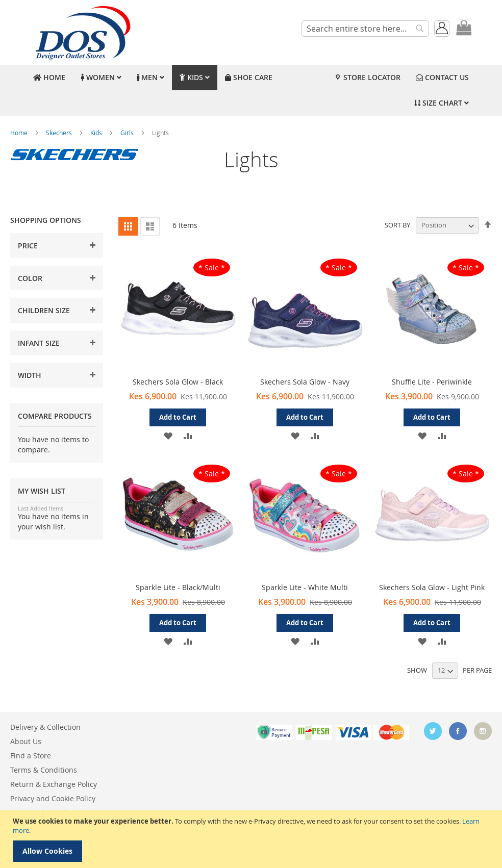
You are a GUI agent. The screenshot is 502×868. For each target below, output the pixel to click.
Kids (97, 133)
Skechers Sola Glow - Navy (305, 382)
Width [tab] (30, 375)
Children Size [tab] (44, 310)
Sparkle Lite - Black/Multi (178, 587)
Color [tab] (30, 278)
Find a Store (31, 756)
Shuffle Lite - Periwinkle (432, 382)
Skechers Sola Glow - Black (178, 382)
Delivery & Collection (45, 727)
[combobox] (365, 29)
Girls (128, 133)
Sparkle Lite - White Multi (305, 587)
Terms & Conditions (44, 770)
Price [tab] (28, 246)
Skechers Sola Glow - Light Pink (432, 587)
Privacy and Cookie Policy (53, 798)
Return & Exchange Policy (54, 784)
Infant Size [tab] (39, 343)
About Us (26, 741)
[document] (252, 839)
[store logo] (82, 32)
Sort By (397, 225)
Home (20, 133)
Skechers (60, 133)
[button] (168, 435)
